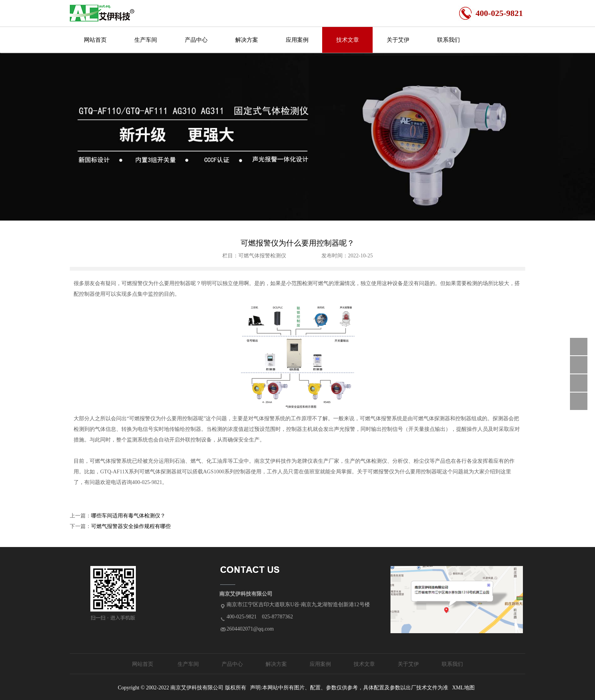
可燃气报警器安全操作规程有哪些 (131, 526)
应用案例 (297, 40)
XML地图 (463, 688)
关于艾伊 (398, 40)
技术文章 (348, 40)
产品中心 (196, 40)
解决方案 (247, 40)
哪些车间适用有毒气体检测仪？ (128, 516)
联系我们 (449, 40)
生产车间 (146, 40)
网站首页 (95, 40)
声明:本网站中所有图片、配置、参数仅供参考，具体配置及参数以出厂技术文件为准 (349, 688)
